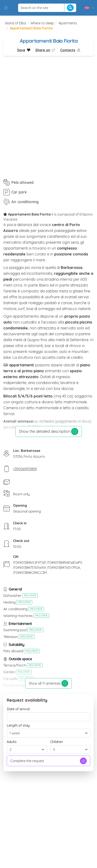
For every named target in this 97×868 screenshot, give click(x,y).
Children (57, 742)
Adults (12, 742)
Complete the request (48, 761)
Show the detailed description (49, 431)
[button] (6, 8)
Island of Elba (15, 23)
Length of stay (18, 725)
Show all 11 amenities (48, 683)
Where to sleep (42, 23)
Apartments (68, 23)
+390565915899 (25, 469)
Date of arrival (18, 709)
